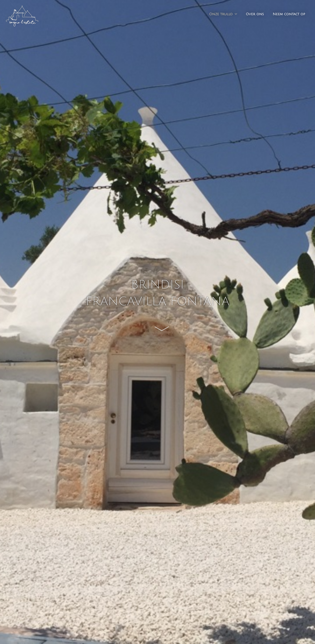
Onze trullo (221, 14)
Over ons (255, 14)
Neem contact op (289, 14)
